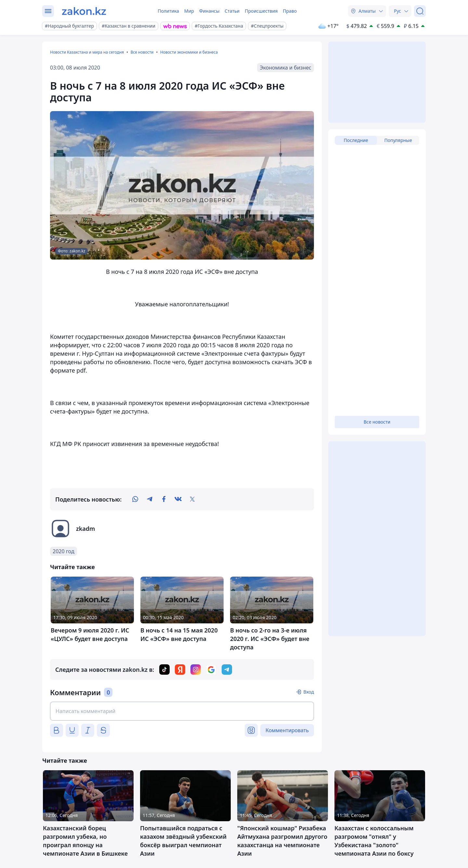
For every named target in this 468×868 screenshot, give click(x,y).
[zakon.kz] (84, 11)
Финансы (209, 11)
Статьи (232, 11)
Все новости (142, 52)
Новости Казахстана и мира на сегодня (87, 52)
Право (290, 11)
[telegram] (149, 499)
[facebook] (164, 499)
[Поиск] (420, 11)
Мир (189, 11)
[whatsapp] (135, 499)
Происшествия (261, 11)
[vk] (178, 499)
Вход (309, 692)
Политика (168, 11)
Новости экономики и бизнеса (189, 52)
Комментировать (287, 730)
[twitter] (192, 499)
